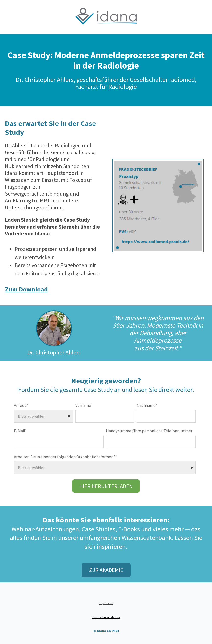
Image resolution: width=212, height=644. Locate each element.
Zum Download (26, 289)
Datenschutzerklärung (106, 617)
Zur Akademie (106, 570)
